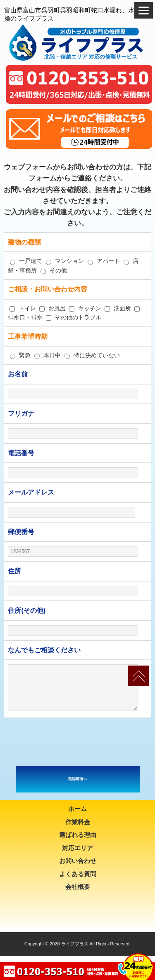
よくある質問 (78, 874)
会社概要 (78, 887)
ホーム (77, 809)
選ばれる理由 (78, 835)
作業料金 (78, 822)
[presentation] (78, 742)
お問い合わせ (78, 861)
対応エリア (77, 848)
